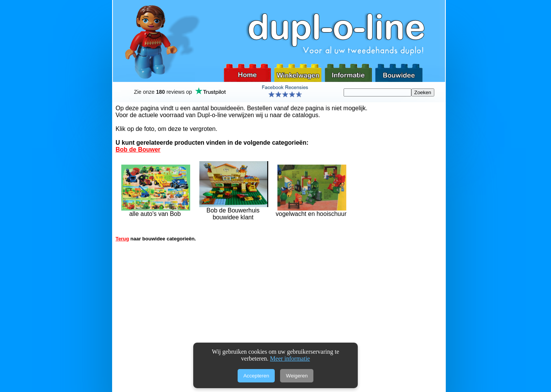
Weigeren (297, 376)
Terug (122, 239)
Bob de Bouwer (138, 149)
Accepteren (256, 376)
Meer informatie (290, 359)
